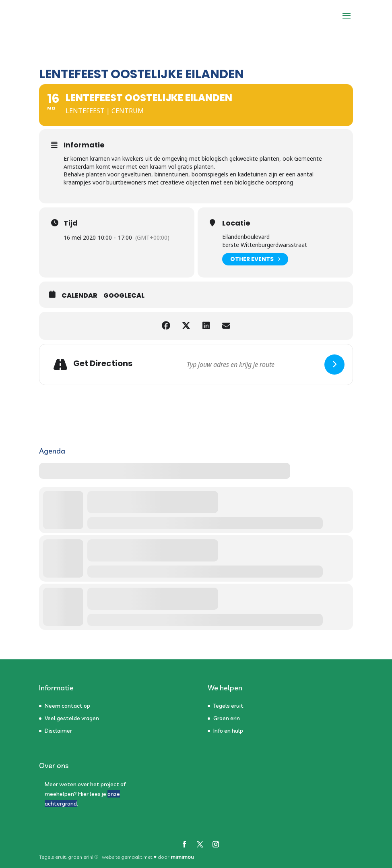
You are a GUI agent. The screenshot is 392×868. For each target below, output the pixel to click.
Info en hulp (228, 731)
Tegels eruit (228, 706)
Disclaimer (58, 731)
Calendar (79, 296)
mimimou (182, 857)
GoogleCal (124, 296)
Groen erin (227, 718)
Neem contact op (67, 706)
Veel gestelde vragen (72, 718)
